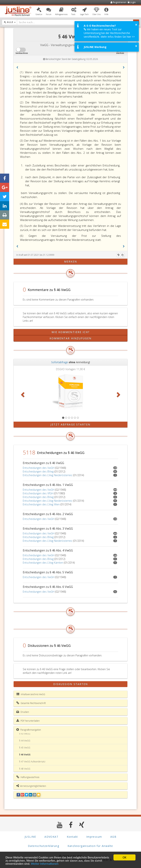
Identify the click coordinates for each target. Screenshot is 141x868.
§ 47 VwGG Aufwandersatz (32, 762)
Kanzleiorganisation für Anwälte (90, 846)
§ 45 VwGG (25, 748)
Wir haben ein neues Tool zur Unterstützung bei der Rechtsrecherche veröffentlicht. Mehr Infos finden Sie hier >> (109, 33)
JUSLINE (30, 837)
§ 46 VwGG (25, 755)
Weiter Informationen (45, 864)
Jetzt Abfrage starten (70, 424)
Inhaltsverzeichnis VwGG (31, 694)
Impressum (94, 837)
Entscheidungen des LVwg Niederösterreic (48, 475)
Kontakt (72, 837)
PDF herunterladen (28, 721)
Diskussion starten (71, 684)
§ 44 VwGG (25, 741)
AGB (113, 837)
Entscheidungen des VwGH (39, 468)
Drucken (23, 712)
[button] (39, 12)
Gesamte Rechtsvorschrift (31, 703)
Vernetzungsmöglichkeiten (31, 786)
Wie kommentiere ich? (71, 332)
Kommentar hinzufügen (71, 338)
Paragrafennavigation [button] (29, 730)
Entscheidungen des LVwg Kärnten (43, 563)
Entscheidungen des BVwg (38, 471)
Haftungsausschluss (28, 777)
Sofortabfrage (60, 362)
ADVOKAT (51, 837)
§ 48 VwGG (25, 769)
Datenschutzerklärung (44, 846)
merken (71, 262)
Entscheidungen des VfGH (38, 493)
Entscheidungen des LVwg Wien (41, 504)
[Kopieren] (122, 255)
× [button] (136, 25)
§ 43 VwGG (25, 734)
